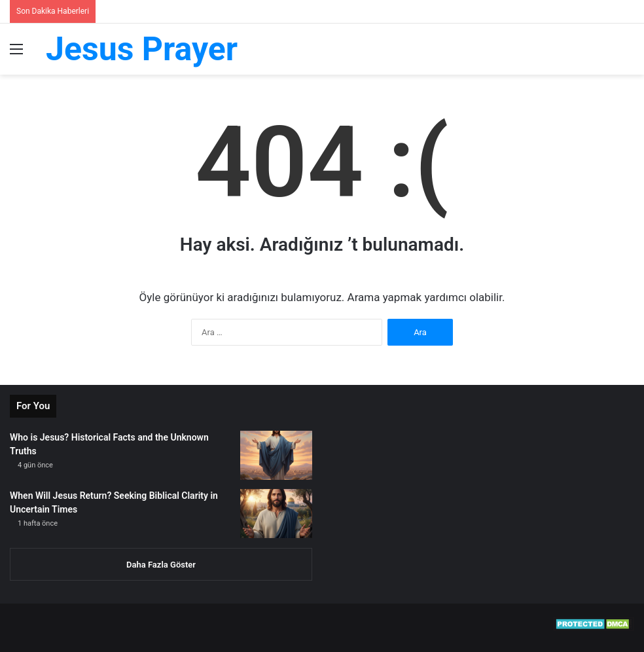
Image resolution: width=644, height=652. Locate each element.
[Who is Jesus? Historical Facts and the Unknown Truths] (276, 455)
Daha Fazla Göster (161, 565)
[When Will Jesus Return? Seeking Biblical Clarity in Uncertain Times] (276, 514)
